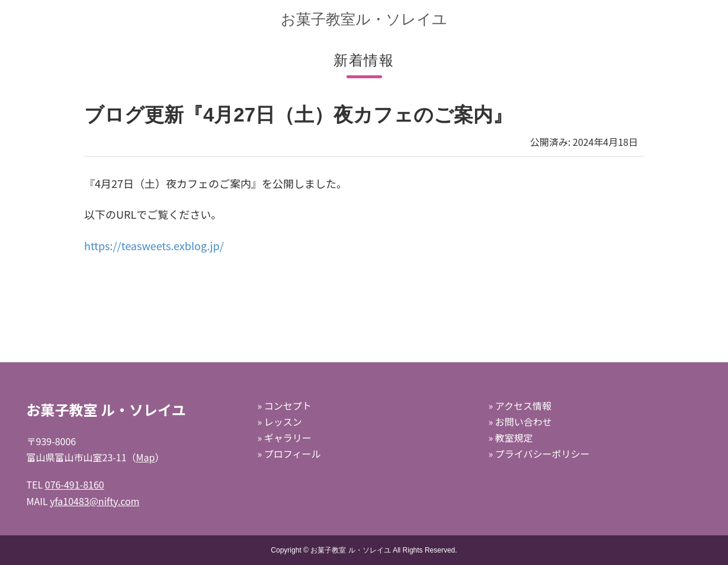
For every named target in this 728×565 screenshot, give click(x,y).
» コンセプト (284, 406)
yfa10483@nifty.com (94, 501)
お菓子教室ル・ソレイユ (364, 19)
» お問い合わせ (520, 422)
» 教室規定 (510, 438)
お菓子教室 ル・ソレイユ (350, 550)
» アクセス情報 (519, 406)
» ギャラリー (284, 438)
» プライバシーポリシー (539, 454)
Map (146, 457)
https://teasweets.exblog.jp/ (154, 245)
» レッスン (279, 422)
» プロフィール (289, 454)
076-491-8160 (75, 484)
